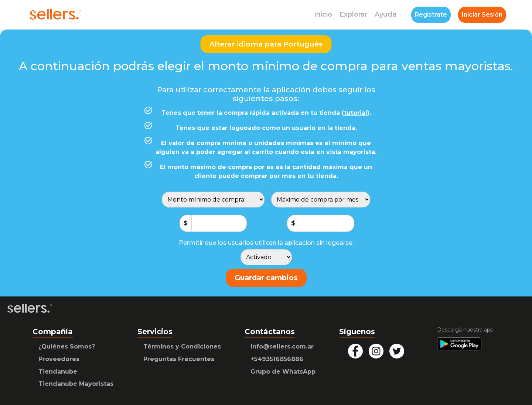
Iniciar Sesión (482, 15)
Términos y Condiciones (182, 346)
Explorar (353, 14)
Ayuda (386, 14)
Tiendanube (58, 372)
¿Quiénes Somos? (67, 346)
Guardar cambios (266, 278)
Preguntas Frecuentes (179, 359)
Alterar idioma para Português (266, 44)
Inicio (323, 14)
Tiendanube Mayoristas (76, 384)
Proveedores (59, 359)
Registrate (431, 15)
